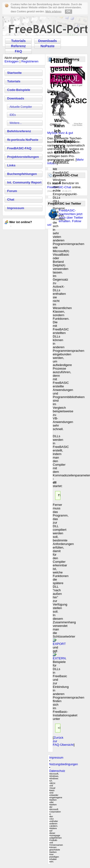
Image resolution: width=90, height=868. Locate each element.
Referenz (18, 46)
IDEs (13, 115)
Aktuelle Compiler (21, 107)
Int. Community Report (24, 182)
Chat (11, 199)
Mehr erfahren (53, 11)
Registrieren (30, 61)
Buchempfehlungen (22, 174)
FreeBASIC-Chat (59, 187)
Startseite (14, 73)
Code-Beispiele (19, 90)
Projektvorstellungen (23, 157)
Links (11, 165)
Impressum (16, 208)
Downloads (48, 41)
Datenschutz (57, 772)
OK (69, 11)
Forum (12, 191)
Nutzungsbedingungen (64, 766)
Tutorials (19, 41)
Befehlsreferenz (19, 131)
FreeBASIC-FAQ (19, 148)
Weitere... (16, 123)
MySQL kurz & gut (60, 133)
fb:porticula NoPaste (23, 140)
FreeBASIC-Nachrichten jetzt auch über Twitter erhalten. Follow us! (65, 218)
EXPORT (59, 645)
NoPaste (48, 46)
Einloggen (12, 61)
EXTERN (59, 659)
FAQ (18, 51)
